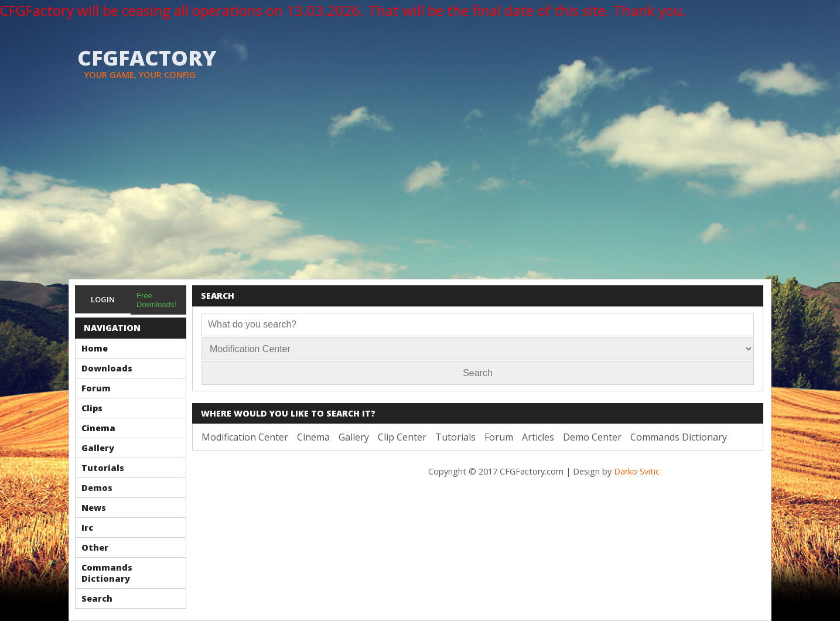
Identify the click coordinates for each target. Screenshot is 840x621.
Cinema (98, 428)
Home (95, 348)
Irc (87, 528)
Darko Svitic (637, 471)
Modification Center (245, 437)
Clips (92, 408)
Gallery (98, 448)
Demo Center (592, 437)
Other (95, 547)
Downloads (107, 368)
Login (103, 299)
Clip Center (402, 437)
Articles (538, 437)
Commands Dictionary (107, 573)
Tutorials (103, 468)
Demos (97, 488)
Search (97, 598)
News (94, 508)
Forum (96, 388)
